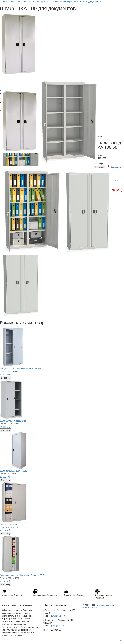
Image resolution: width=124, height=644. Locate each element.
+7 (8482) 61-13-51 (57, 626)
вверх (119, 641)
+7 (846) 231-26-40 (57, 616)
